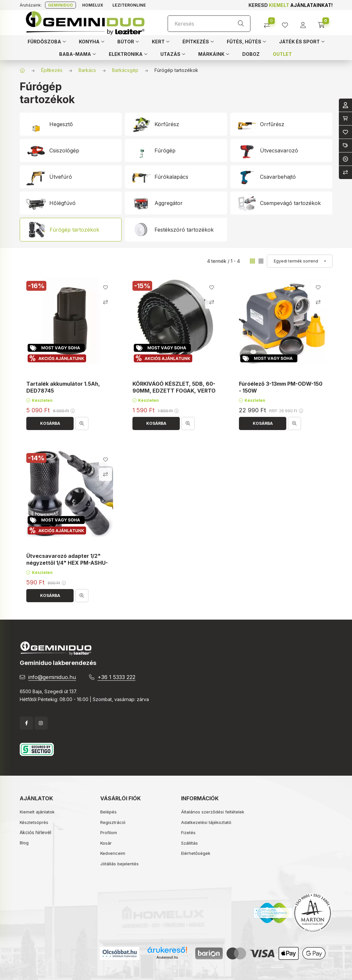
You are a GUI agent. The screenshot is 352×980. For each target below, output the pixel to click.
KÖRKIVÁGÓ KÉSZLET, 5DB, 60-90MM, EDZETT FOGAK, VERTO (174, 387)
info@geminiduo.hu (52, 677)
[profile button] (287, 23)
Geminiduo (60, 5)
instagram (41, 723)
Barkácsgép (125, 70)
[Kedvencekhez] (105, 287)
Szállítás (189, 843)
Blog (24, 843)
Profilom (109, 832)
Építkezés (52, 70)
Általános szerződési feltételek (213, 812)
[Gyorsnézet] (82, 423)
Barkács (87, 70)
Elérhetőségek (196, 853)
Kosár (106, 843)
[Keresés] (209, 24)
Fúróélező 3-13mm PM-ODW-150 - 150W (281, 387)
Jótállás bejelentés (119, 864)
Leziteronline (129, 5)
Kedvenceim (113, 853)
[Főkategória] (22, 70)
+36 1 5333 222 (117, 677)
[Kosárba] (50, 423)
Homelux (93, 5)
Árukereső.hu (167, 957)
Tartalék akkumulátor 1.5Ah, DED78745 (63, 387)
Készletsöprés (34, 822)
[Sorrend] (300, 261)
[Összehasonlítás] (269, 23)
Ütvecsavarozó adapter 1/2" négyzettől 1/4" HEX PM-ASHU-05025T (67, 563)
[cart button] (324, 23)
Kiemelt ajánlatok (37, 812)
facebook (26, 723)
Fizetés (188, 832)
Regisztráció (113, 822)
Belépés (108, 812)
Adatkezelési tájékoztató (206, 822)
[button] (47, 41)
